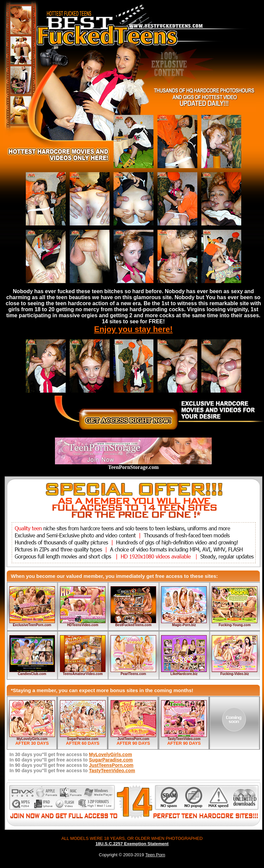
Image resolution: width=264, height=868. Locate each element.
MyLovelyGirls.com (32, 739)
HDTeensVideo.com (83, 625)
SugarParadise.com (83, 739)
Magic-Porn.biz (184, 625)
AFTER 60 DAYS (83, 743)
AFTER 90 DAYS (133, 743)
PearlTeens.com (133, 674)
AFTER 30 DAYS (32, 743)
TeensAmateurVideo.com (83, 674)
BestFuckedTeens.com (133, 625)
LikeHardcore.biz (184, 674)
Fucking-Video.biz (235, 674)
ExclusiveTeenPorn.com (32, 625)
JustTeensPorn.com (134, 739)
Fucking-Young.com (235, 625)
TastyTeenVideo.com (184, 739)
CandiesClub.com (32, 674)
